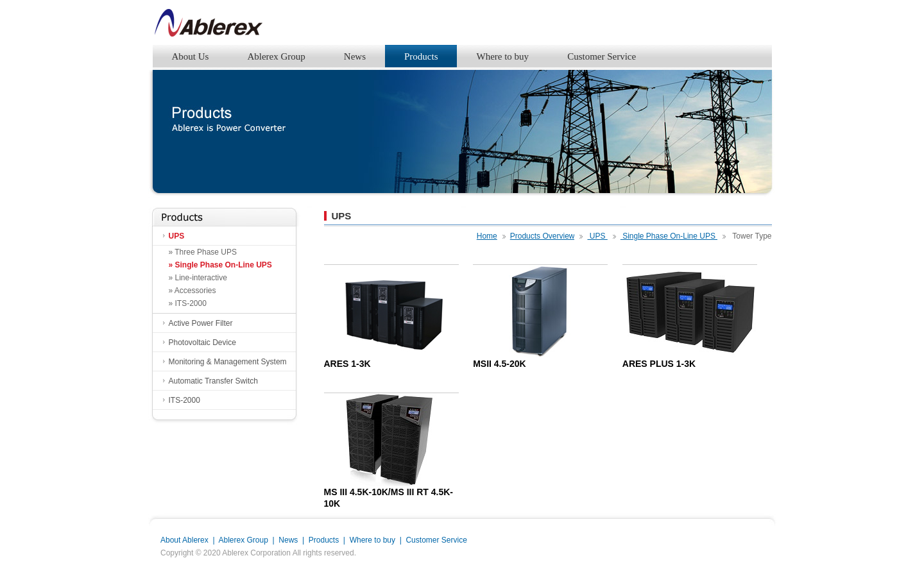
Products (421, 56)
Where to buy (502, 56)
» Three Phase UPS (203, 252)
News (355, 56)
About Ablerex (184, 540)
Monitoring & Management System (228, 362)
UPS (177, 236)
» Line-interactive (198, 278)
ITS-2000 (184, 400)
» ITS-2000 (188, 303)
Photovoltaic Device (202, 343)
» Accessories (193, 291)
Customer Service (602, 56)
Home (487, 236)
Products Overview (543, 236)
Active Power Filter (201, 323)
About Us (191, 56)
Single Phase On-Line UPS (669, 236)
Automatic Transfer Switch (213, 381)
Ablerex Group (276, 56)
